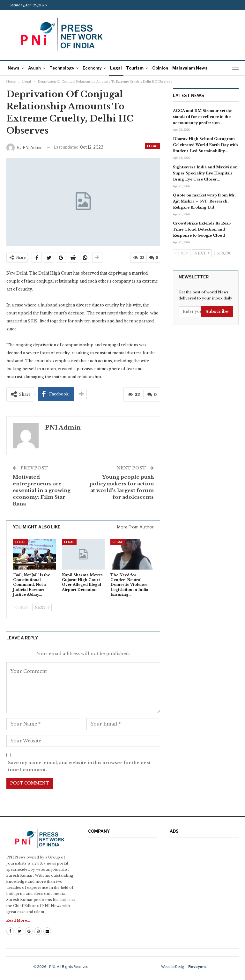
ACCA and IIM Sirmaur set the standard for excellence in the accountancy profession (203, 117)
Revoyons (197, 967)
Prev (22, 608)
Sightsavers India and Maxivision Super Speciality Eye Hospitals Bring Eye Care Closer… (205, 173)
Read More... (18, 921)
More (178, 68)
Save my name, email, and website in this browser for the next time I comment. (79, 766)
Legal (116, 68)
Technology (62, 68)
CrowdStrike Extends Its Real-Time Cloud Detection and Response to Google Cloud (202, 229)
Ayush (34, 68)
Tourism (135, 68)
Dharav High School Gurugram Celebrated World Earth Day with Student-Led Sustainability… (205, 145)
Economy (92, 68)
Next (42, 608)
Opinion (160, 68)
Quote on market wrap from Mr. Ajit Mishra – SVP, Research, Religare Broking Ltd (204, 201)
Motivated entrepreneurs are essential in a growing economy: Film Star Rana (42, 490)
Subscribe (217, 311)
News (14, 68)
